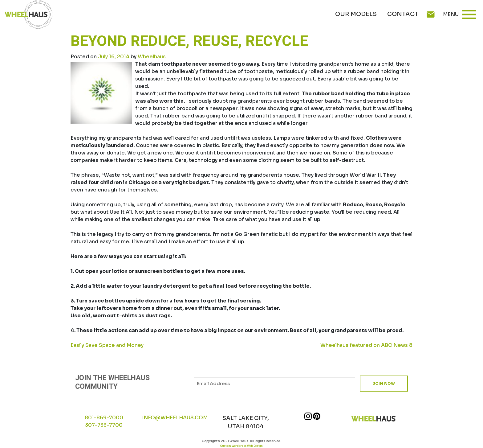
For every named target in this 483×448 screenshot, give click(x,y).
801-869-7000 (104, 418)
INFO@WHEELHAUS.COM (175, 418)
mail (431, 14)
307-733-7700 (104, 425)
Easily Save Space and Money (107, 345)
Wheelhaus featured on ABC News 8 (366, 345)
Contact (403, 14)
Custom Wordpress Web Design (241, 446)
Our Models (356, 14)
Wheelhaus (152, 57)
